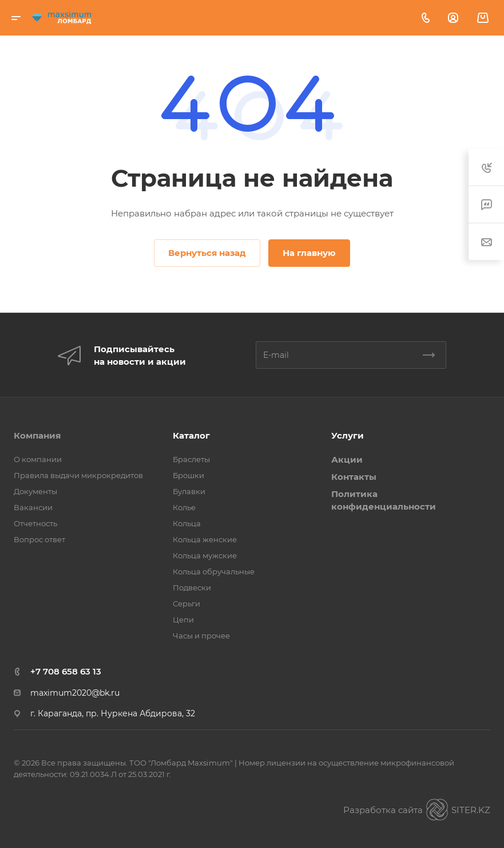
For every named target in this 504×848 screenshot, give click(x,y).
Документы (35, 491)
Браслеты (191, 459)
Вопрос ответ (39, 539)
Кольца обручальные (214, 571)
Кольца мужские (205, 555)
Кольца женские (205, 539)
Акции (347, 460)
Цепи (183, 620)
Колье (184, 507)
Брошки (188, 475)
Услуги (348, 435)
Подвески (192, 587)
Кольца (187, 523)
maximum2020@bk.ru (75, 693)
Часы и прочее (201, 636)
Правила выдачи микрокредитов (78, 475)
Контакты (354, 477)
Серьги (186, 604)
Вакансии (33, 507)
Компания (37, 435)
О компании (38, 459)
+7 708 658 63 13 (66, 671)
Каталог (191, 435)
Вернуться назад (207, 253)
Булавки (189, 491)
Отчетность (35, 523)
